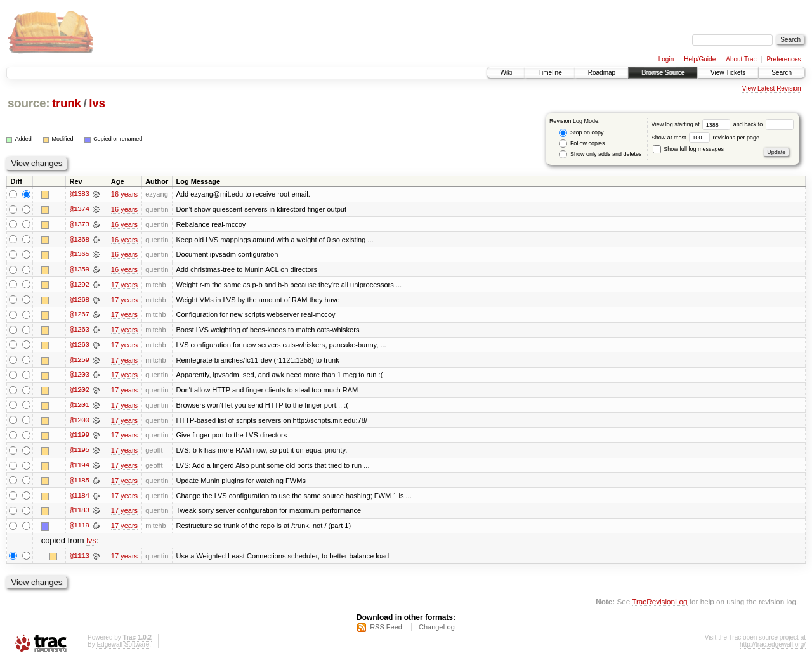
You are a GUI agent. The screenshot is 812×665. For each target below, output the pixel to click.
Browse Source (663, 73)
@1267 (79, 316)
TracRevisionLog (659, 605)
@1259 (79, 361)
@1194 (79, 468)
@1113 (79, 559)
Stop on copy (581, 133)
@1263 (79, 331)
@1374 (79, 209)
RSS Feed (386, 631)
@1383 (79, 194)
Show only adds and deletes (600, 154)
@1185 (79, 483)
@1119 (79, 529)
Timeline (550, 73)
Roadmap (602, 73)
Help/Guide (700, 59)
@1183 (79, 513)
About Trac (741, 59)
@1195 (79, 453)
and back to (763, 124)
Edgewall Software (123, 648)
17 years (124, 285)
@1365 (79, 255)
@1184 (79, 498)
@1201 (79, 407)
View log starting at (692, 124)
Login (666, 59)
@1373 (79, 224)
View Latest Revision (772, 88)
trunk (67, 103)
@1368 (79, 240)
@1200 (79, 422)
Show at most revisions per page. (706, 138)
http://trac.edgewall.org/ (773, 648)
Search (782, 73)
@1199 (79, 437)
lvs (97, 103)
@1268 (79, 300)
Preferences (784, 59)
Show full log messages (688, 149)
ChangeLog (437, 631)
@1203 (79, 377)
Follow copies (582, 144)
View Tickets (728, 73)
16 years (124, 194)
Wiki (506, 73)
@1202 (79, 392)
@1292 (79, 285)
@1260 (79, 346)
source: (29, 103)
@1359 (79, 270)
